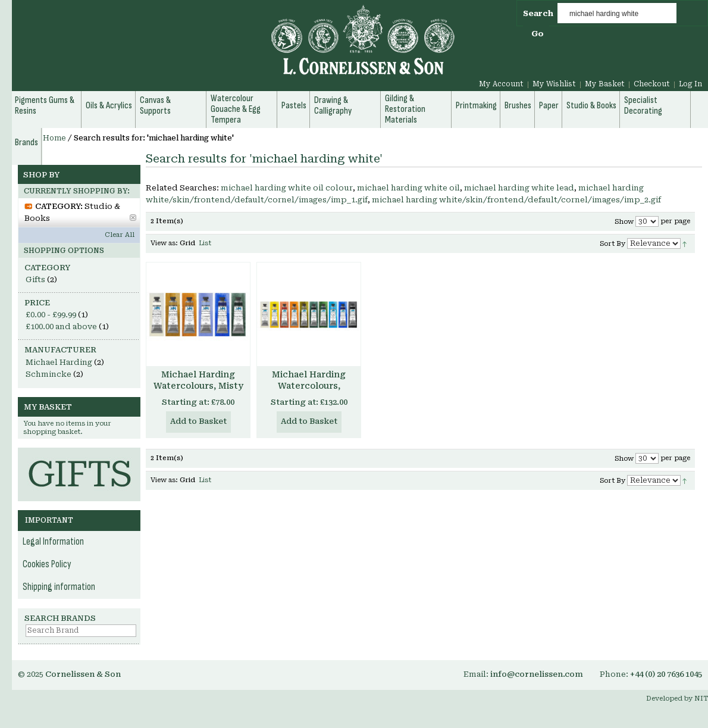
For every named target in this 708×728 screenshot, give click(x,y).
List (205, 243)
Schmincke (48, 374)
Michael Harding (59, 362)
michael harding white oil (408, 188)
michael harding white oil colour (287, 188)
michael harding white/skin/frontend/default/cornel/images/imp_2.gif (516, 200)
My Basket (605, 84)
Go (538, 34)
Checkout (652, 84)
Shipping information (59, 587)
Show (624, 222)
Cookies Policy (47, 564)
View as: (164, 243)
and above (61, 326)
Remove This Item (133, 218)
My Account (501, 84)
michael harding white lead (519, 188)
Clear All (120, 235)
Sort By (613, 244)
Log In (690, 84)
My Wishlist (554, 84)
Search (538, 13)
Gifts (35, 279)
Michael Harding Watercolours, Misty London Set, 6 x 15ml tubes (198, 391)
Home (54, 138)
